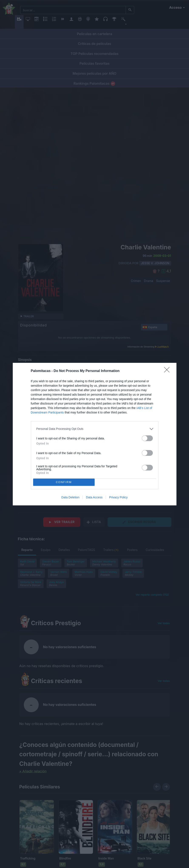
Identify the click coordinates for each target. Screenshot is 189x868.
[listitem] (95, 429)
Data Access (94, 497)
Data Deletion (70, 497)
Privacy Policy (118, 497)
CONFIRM (64, 482)
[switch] (147, 438)
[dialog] (95, 434)
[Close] (168, 371)
